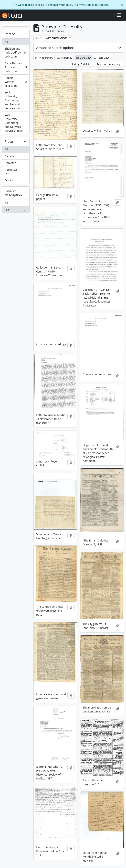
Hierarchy (65, 58)
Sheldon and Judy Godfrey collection (16, 53)
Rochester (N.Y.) (16, 172)
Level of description (13, 193)
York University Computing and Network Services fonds (16, 100)
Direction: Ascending (109, 64)
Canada (16, 157)
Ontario (16, 181)
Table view (101, 58)
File (16, 210)
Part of (10, 34)
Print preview (44, 58)
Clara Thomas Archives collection (16, 67)
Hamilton (16, 164)
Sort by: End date (81, 64)
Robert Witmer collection (16, 82)
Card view (84, 58)
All (6, 42)
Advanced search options (55, 48)
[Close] (122, 5)
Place (9, 141)
